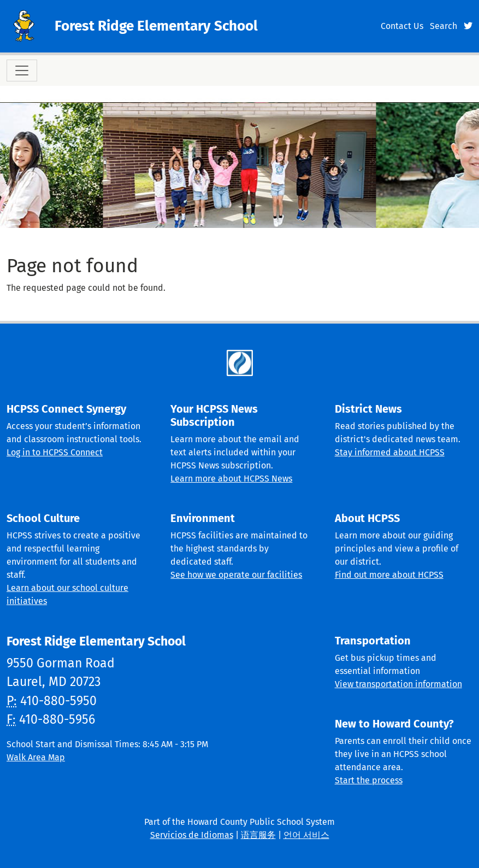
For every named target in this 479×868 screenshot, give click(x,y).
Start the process (369, 780)
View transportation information (398, 684)
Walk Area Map (36, 757)
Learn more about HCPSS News (231, 479)
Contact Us (402, 26)
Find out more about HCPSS (389, 575)
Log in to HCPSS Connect (55, 452)
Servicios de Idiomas (192, 835)
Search (443, 26)
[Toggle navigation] (22, 71)
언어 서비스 (306, 835)
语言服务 (258, 835)
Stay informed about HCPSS (390, 452)
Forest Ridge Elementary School (156, 26)
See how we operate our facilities (236, 575)
